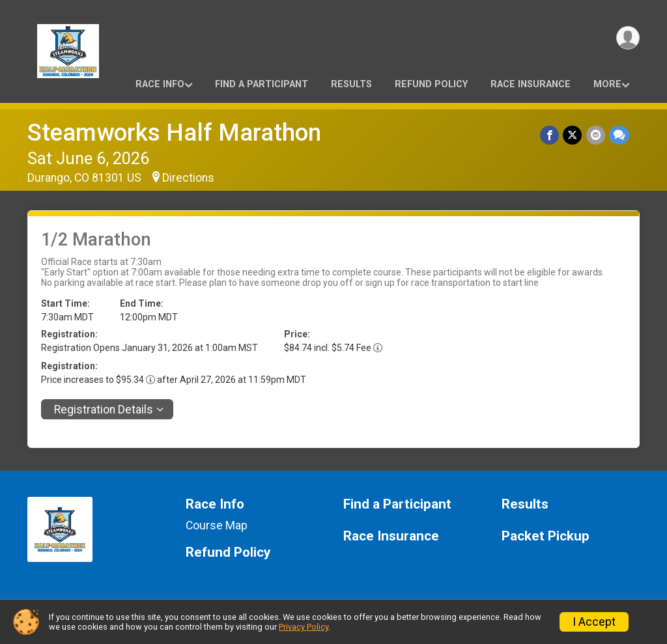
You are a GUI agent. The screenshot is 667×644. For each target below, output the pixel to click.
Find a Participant (262, 84)
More (607, 84)
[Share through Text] (619, 135)
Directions (188, 178)
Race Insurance (531, 84)
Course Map (217, 525)
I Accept (594, 622)
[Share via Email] (596, 135)
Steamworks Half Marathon (174, 133)
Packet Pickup (546, 536)
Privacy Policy (304, 627)
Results (351, 84)
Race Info (160, 84)
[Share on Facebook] (550, 135)
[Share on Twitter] (573, 135)
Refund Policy (431, 84)
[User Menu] (628, 38)
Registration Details (104, 410)
